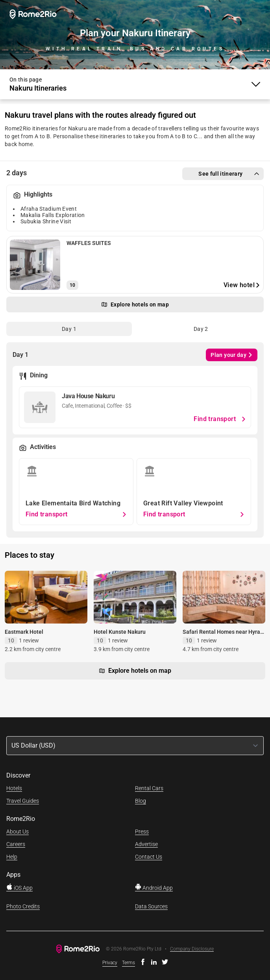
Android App (154, 888)
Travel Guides (23, 801)
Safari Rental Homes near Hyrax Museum (223, 635)
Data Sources (151, 906)
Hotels (14, 788)
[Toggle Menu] (135, 84)
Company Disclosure (192, 949)
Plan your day (232, 355)
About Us (18, 832)
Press (142, 832)
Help (12, 857)
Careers (16, 844)
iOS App (19, 888)
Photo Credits (23, 906)
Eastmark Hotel (24, 632)
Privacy (110, 963)
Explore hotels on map (135, 671)
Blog (141, 801)
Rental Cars (149, 788)
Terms (129, 963)
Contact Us (149, 857)
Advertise (146, 844)
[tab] (69, 329)
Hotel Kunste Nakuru (120, 632)
